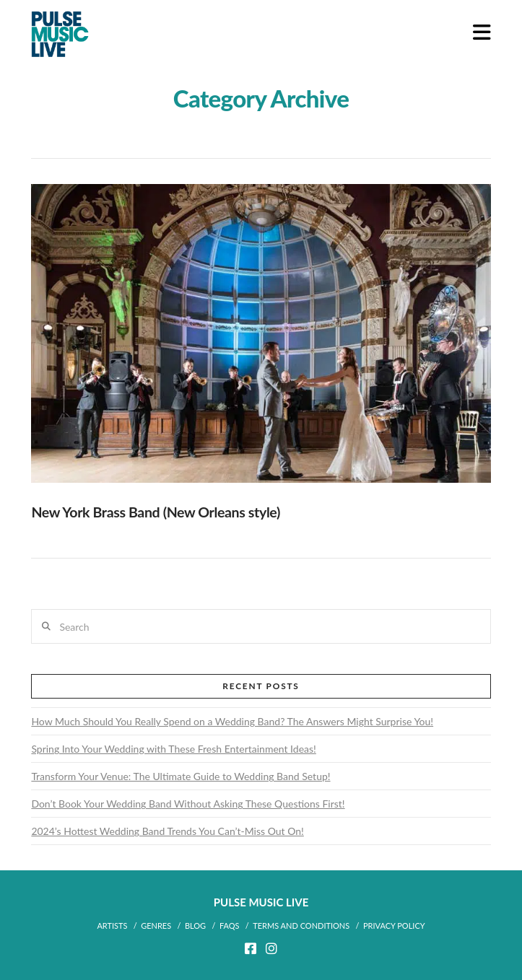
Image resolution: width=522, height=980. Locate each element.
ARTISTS (112, 926)
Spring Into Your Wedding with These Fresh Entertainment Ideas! (173, 749)
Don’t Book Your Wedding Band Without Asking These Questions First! (188, 804)
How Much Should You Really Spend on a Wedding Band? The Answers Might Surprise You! (232, 721)
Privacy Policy (394, 926)
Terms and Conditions (301, 926)
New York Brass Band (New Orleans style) (156, 512)
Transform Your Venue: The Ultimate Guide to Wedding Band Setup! (180, 776)
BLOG (195, 926)
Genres (156, 926)
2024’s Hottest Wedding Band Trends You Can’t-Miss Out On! (167, 831)
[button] (482, 32)
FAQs (230, 926)
